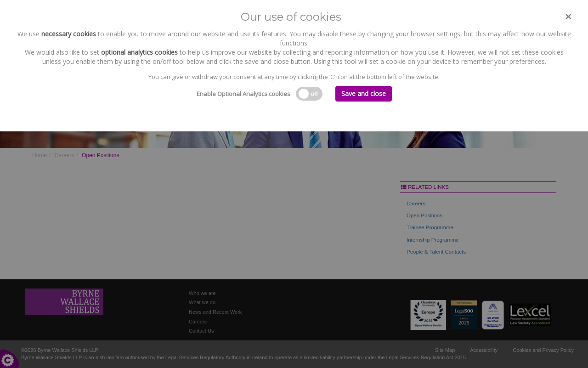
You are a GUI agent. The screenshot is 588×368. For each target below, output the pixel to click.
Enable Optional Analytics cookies (243, 94)
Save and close (364, 93)
